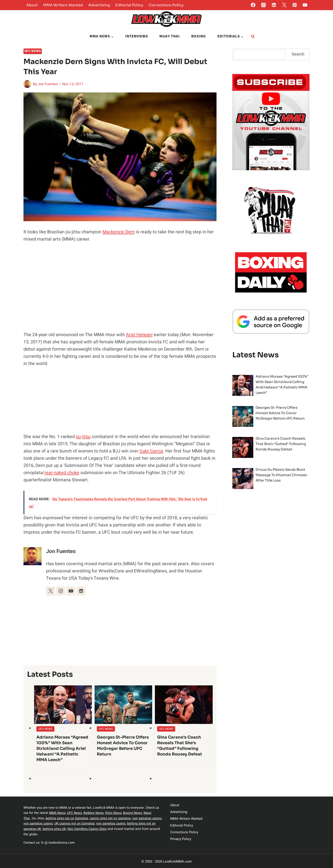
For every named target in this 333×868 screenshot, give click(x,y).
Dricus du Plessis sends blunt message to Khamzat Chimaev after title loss (281, 475)
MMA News (57, 813)
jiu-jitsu (83, 437)
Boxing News (133, 813)
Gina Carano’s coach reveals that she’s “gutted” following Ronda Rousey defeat (180, 746)
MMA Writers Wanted (63, 5)
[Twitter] (284, 5)
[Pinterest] (295, 5)
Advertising (99, 5)
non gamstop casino (50, 823)
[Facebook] (253, 5)
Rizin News (114, 813)
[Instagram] (263, 5)
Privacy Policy (181, 839)
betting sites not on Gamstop (67, 818)
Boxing (199, 36)
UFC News (33, 51)
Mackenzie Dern (119, 232)
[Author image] (27, 84)
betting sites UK (65, 828)
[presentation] (63, 705)
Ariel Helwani (139, 335)
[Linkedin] (274, 5)
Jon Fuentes (48, 84)
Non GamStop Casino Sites (98, 828)
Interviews (137, 36)
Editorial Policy (129, 5)
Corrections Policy (166, 5)
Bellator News (94, 813)
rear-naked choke (62, 473)
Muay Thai (170, 36)
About (32, 5)
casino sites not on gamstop (111, 818)
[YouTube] (305, 5)
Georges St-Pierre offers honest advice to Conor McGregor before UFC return (123, 746)
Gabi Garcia (151, 451)
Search (298, 54)
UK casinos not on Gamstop (86, 823)
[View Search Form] (253, 37)
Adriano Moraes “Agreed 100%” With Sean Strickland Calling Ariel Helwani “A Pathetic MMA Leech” (62, 749)
